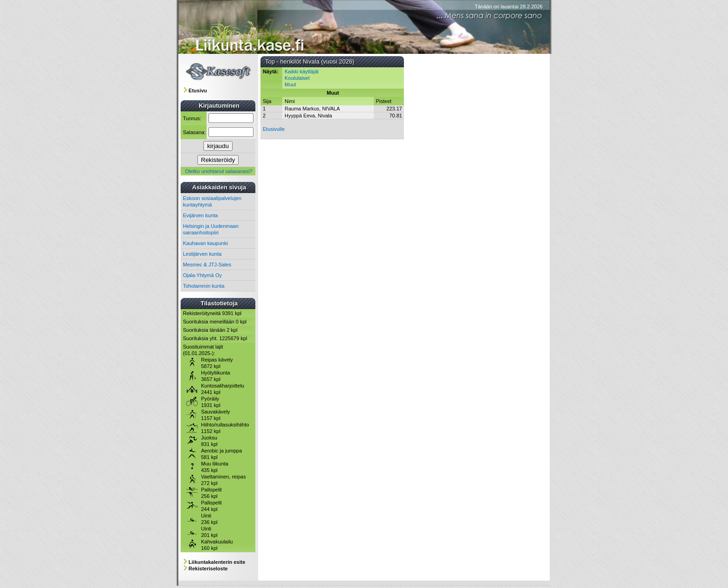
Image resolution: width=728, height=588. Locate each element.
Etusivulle (274, 129)
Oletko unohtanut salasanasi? (219, 171)
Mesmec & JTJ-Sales (207, 265)
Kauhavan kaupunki (205, 243)
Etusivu (198, 90)
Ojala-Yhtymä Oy (202, 275)
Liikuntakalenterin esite (217, 562)
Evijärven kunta (200, 215)
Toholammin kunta (204, 286)
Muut (290, 84)
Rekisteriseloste (208, 569)
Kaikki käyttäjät (302, 71)
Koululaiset (297, 78)
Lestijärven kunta (202, 254)
